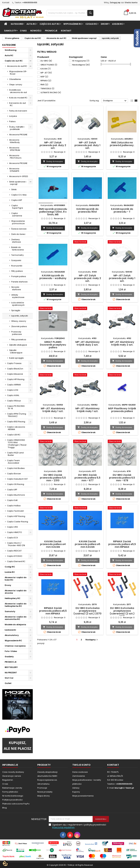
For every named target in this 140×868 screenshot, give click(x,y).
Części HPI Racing (16, 379)
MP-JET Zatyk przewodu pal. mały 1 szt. (122, 278)
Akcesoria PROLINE (18, 135)
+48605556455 (30, 3)
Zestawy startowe (16, 241)
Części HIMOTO (14, 532)
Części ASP (17, 200)
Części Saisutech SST (17, 479)
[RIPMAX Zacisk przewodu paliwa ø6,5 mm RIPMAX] (53, 575)
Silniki (14, 189)
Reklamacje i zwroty (12, 788)
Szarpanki (16, 260)
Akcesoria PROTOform (15, 157)
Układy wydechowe (18, 296)
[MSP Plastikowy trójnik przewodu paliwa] (122, 375)
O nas (23, 31)
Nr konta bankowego (13, 796)
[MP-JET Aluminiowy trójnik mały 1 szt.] (88, 375)
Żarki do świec (18, 234)
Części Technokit (15, 511)
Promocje (42, 788)
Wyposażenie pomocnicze (18, 222)
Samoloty (10, 31)
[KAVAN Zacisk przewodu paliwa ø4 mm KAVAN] (53, 508)
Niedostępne (81, 65)
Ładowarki (10, 630)
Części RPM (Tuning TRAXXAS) (17, 415)
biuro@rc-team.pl (124, 788)
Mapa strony (43, 796)
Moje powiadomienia (83, 796)
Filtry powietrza (19, 340)
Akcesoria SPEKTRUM (15, 149)
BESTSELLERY (11, 667)
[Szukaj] (70, 13)
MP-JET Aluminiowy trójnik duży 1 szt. (53, 410)
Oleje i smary (16, 85)
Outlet (8, 683)
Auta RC (31, 24)
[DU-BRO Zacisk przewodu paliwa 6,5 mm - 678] (122, 442)
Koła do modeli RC (18, 98)
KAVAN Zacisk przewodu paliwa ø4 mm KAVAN (53, 544)
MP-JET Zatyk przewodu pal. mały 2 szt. (88, 278)
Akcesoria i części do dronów (16, 592)
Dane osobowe (80, 772)
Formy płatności (10, 792)
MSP (44, 77)
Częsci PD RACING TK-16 (16, 407)
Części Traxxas (14, 363)
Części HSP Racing (16, 516)
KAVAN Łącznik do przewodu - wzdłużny (53, 277)
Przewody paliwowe (17, 333)
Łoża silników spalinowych (18, 304)
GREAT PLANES (49, 65)
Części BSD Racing (16, 422)
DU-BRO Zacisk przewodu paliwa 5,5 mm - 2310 (53, 478)
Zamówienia (79, 776)
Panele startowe (19, 282)
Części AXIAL (13, 395)
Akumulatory (12, 635)
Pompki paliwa (19, 276)
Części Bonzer (14, 474)
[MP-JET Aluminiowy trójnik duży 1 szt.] (53, 375)
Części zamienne (17, 214)
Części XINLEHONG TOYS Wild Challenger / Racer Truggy (17, 444)
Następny (92, 640)
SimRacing (11, 50)
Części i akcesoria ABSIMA (16, 428)
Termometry (17, 255)
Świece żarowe (19, 229)
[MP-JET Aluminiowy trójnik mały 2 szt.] (122, 309)
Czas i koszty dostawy (13, 772)
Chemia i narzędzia (15, 646)
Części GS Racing (16, 484)
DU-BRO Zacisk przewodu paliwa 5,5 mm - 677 (87, 478)
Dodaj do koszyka (53, 161)
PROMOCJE (51, 31)
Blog (4, 808)
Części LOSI (13, 390)
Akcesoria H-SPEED (19, 176)
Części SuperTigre (17, 207)
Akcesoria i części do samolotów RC (16, 618)
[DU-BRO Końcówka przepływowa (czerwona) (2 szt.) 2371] (122, 575)
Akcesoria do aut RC (17, 66)
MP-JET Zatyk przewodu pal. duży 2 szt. (53, 145)
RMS (44, 85)
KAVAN (46, 69)
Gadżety (9, 657)
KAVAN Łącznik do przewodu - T (122, 210)
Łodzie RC (118, 24)
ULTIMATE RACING (51, 92)
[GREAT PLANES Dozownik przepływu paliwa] (53, 309)
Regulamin (8, 780)
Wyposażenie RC (73, 24)
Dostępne (115, 101)
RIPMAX (46, 81)
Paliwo (12, 121)
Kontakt (6, 3)
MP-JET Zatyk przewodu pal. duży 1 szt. (87, 145)
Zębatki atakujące (18, 345)
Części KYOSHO (15, 556)
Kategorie (17, 24)
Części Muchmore (16, 495)
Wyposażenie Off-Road (18, 73)
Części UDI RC (14, 435)
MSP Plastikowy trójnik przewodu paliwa (122, 410)
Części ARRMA (14, 385)
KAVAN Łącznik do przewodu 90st (88, 210)
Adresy (76, 788)
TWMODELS (47, 89)
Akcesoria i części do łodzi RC (16, 579)
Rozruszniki (17, 266)
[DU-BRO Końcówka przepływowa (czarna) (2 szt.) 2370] (88, 575)
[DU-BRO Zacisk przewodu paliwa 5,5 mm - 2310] (53, 442)
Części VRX (12, 527)
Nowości (36, 31)
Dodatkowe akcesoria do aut (18, 91)
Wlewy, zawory (19, 321)
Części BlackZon (15, 369)
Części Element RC (16, 561)
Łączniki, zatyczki (20, 316)
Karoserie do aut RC (17, 104)
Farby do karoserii (18, 111)
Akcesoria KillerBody (14, 141)
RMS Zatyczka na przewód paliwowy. (122, 144)
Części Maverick (15, 374)
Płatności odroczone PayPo (16, 804)
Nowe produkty (45, 792)
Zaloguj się (115, 3)
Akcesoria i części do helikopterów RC (16, 605)
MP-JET (46, 73)
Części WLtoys (14, 401)
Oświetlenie (15, 79)
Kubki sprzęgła (16, 358)
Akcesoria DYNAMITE (14, 170)
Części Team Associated (13, 462)
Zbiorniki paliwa (19, 326)
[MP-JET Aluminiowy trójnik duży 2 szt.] (88, 309)
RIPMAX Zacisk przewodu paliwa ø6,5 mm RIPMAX (53, 611)
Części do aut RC (50, 24)
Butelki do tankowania (18, 248)
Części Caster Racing (18, 522)
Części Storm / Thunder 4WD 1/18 (16, 544)
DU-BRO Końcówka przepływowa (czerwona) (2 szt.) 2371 (122, 612)
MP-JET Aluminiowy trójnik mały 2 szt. (122, 343)
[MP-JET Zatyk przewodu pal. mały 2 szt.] (88, 242)
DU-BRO (46, 61)
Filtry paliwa (17, 271)
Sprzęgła (16, 310)
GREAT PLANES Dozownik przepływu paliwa (53, 345)
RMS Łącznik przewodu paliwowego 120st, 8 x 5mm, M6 (53, 212)
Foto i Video (11, 651)
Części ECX (12, 538)
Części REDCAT (14, 551)
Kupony (76, 792)
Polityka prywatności (12, 800)
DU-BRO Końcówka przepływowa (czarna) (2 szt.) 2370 (87, 611)
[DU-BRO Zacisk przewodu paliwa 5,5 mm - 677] (88, 442)
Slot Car (9, 678)
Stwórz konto (131, 3)
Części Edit (12, 500)
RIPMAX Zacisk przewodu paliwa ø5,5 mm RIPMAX (122, 544)
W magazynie (81, 61)
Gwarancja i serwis (12, 776)
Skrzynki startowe (16, 288)
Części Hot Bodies (16, 468)
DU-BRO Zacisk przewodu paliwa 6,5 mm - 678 (122, 478)
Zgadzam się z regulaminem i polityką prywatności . (79, 826)
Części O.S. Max (19, 195)
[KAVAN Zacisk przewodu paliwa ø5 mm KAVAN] (88, 508)
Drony (105, 24)
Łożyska (13, 116)
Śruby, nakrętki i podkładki (17, 128)
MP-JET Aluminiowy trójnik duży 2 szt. (88, 343)
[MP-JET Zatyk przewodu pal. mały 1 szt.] (122, 242)
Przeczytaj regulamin (63, 827)
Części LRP (12, 490)
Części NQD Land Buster (15, 454)
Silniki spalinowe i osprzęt (18, 183)
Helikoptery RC (13, 598)
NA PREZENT (11, 673)
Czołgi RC (91, 24)
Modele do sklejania (15, 625)
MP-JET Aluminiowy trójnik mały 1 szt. (88, 410)
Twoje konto (81, 765)
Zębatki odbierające (16, 351)
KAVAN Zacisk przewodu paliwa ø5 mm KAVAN (88, 544)
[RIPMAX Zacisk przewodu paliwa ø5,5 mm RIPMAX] (122, 508)
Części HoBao (14, 506)
